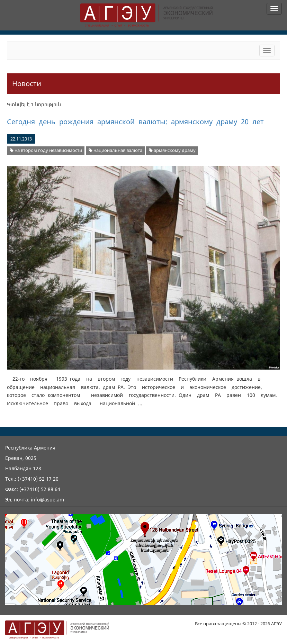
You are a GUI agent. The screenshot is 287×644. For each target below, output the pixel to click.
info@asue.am (47, 500)
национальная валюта (115, 150)
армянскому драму (172, 150)
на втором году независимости (46, 150)
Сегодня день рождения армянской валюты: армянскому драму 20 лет (135, 122)
